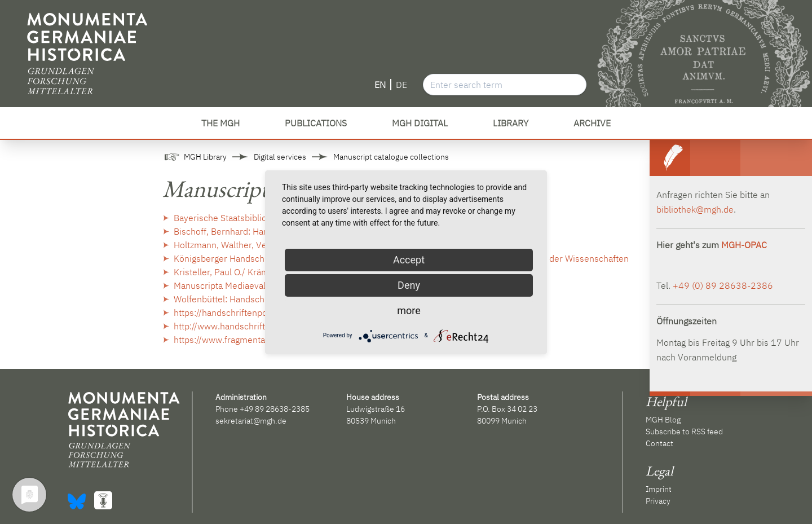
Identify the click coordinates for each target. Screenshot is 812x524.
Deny (409, 285)
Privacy (658, 501)
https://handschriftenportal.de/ (235, 312)
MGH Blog (663, 420)
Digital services (280, 157)
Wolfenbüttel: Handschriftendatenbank (251, 299)
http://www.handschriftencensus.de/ (247, 326)
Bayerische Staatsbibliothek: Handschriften (259, 218)
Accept (409, 260)
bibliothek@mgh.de (695, 209)
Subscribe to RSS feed (684, 431)
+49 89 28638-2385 (275, 409)
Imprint (659, 489)
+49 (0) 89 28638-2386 (723, 285)
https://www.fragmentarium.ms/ (238, 340)
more (409, 311)
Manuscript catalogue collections (391, 157)
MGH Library (205, 157)
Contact (659, 443)
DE (401, 85)
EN (380, 85)
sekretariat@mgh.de (251, 421)
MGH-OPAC (744, 245)
